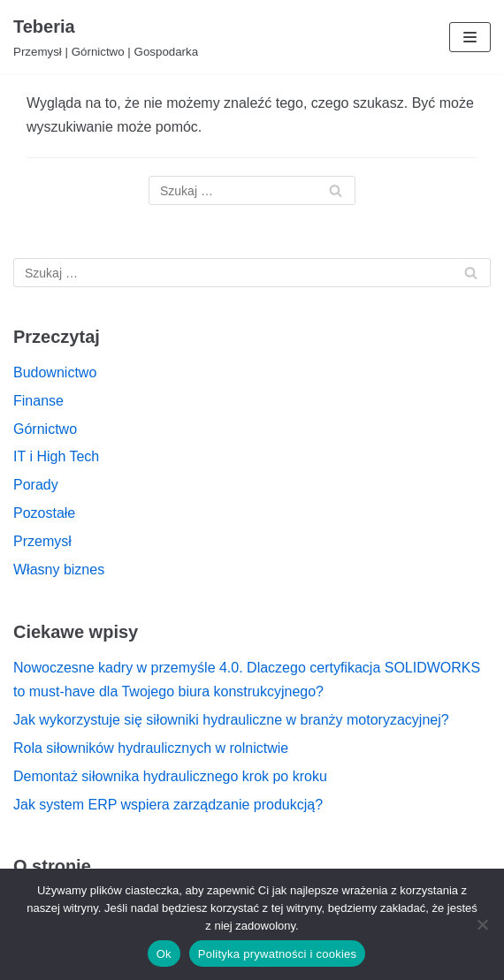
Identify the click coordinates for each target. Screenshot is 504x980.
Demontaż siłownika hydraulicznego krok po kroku (170, 776)
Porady (36, 485)
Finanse (38, 401)
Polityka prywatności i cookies (277, 954)
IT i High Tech (56, 456)
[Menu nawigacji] (470, 37)
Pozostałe (44, 513)
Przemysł (42, 541)
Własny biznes (59, 570)
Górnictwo (45, 429)
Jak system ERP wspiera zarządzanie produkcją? (168, 805)
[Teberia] (106, 37)
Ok (164, 954)
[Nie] (482, 924)
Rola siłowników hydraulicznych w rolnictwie (151, 748)
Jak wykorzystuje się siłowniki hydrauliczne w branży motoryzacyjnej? (231, 720)
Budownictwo (55, 372)
